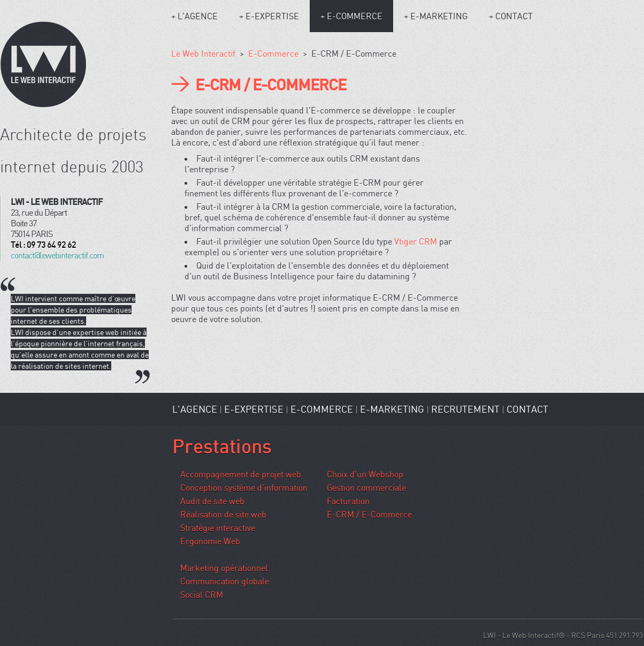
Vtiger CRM (416, 241)
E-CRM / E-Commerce (369, 514)
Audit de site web (212, 501)
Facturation (348, 501)
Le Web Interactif (203, 54)
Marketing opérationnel (224, 568)
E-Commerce (273, 54)
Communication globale (225, 581)
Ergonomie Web (210, 541)
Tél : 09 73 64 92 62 (43, 245)
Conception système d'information (244, 488)
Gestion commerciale (366, 488)
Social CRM (202, 595)
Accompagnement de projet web (241, 474)
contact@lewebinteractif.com (57, 255)
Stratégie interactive (218, 528)
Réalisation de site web (223, 514)
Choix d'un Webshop (365, 474)
